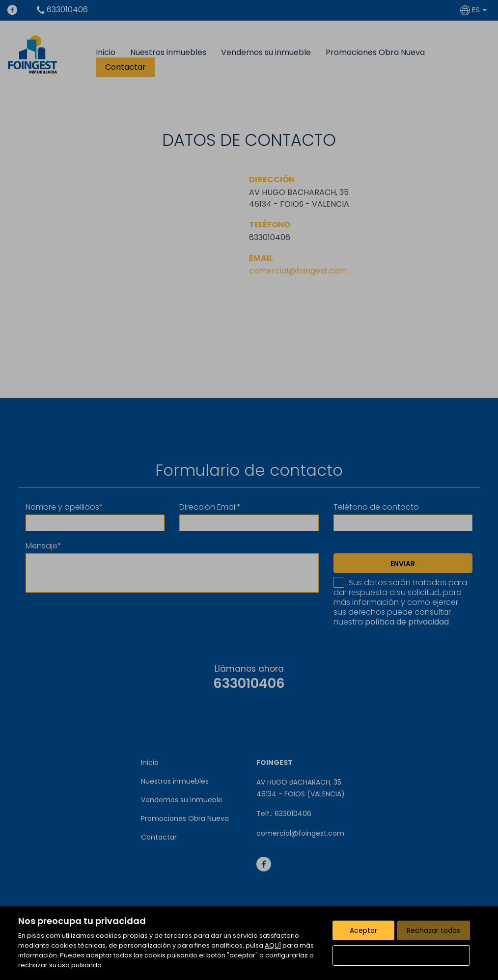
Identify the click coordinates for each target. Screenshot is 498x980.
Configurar (401, 955)
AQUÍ (273, 945)
